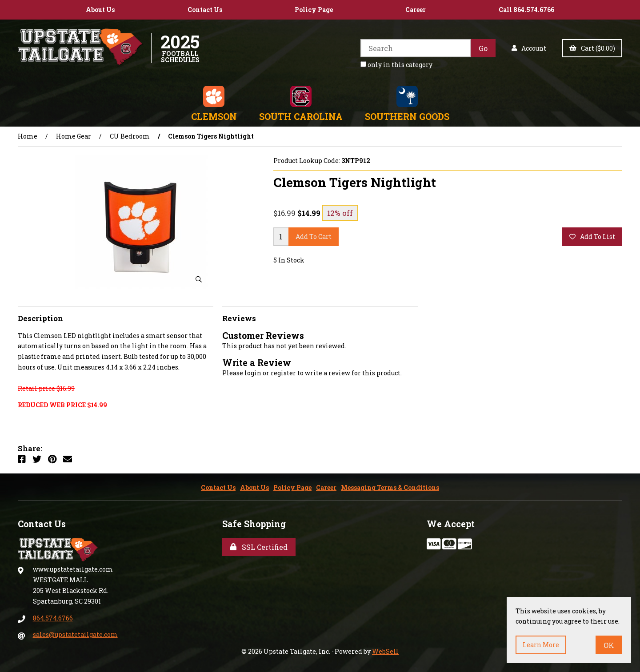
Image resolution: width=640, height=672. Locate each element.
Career (416, 10)
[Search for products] (416, 48)
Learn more (541, 645)
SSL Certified (259, 547)
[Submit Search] (483, 48)
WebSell (385, 651)
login (253, 373)
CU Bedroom (130, 136)
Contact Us (205, 10)
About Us (100, 10)
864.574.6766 (53, 618)
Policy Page (314, 10)
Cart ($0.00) (592, 48)
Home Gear (74, 136)
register (283, 373)
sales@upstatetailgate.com (75, 634)
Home (28, 136)
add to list (592, 237)
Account (529, 48)
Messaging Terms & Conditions (390, 487)
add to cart (314, 237)
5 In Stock (289, 260)
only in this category (396, 65)
